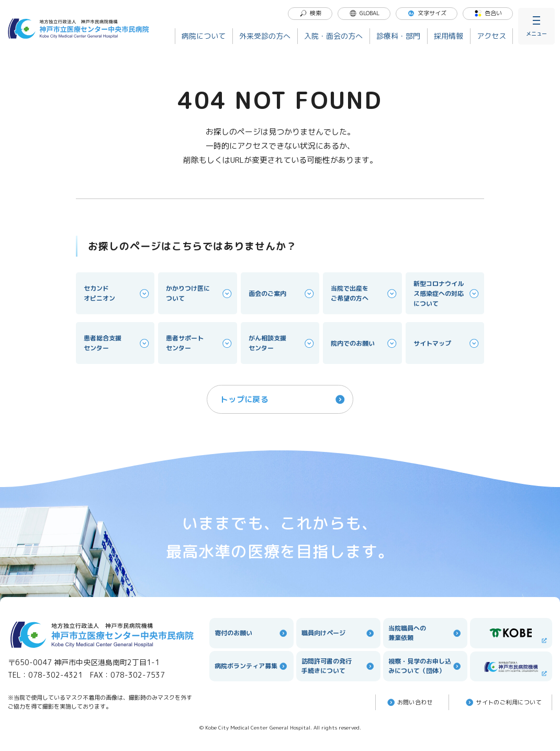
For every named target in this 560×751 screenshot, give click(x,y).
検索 (310, 13)
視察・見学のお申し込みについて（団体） (425, 666)
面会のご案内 (282, 294)
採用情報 (449, 36)
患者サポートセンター (199, 343)
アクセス (491, 36)
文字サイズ (427, 13)
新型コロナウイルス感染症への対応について (447, 294)
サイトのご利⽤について (503, 702)
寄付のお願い (251, 633)
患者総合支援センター (117, 343)
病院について (204, 36)
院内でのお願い (364, 343)
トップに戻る (283, 399)
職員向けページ (338, 633)
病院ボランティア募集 (251, 666)
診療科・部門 (398, 36)
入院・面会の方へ (333, 36)
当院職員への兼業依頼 (425, 633)
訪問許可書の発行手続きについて (338, 666)
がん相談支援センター (282, 343)
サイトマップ (447, 343)
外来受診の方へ (265, 36)
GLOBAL (364, 13)
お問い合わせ (410, 702)
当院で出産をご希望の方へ (364, 293)
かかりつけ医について (199, 293)
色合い (488, 13)
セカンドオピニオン (117, 293)
